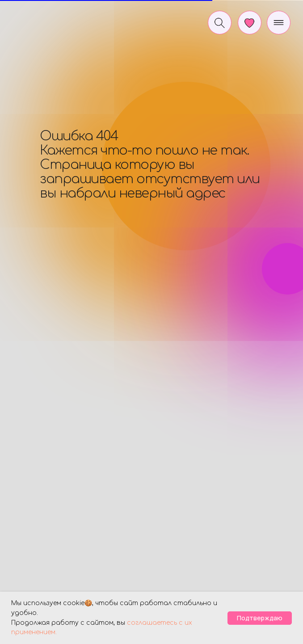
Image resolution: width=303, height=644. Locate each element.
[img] (43, 20)
